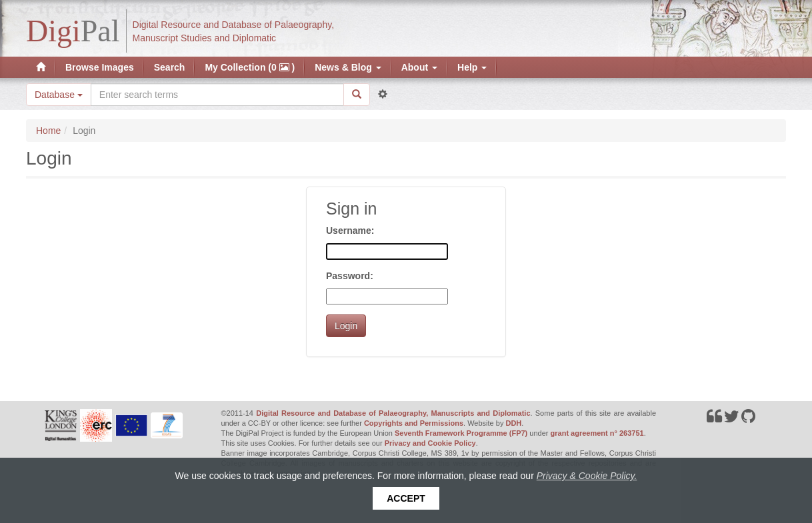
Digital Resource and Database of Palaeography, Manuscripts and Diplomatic (393, 413)
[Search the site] (217, 95)
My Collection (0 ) (250, 67)
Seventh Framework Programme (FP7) (461, 433)
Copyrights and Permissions (414, 423)
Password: (350, 276)
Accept (406, 498)
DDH (513, 423)
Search (170, 67)
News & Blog (348, 67)
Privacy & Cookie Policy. (587, 476)
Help (472, 67)
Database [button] (59, 95)
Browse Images (100, 67)
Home (48, 131)
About (419, 67)
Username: (350, 231)
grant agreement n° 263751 (597, 433)
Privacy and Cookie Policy (430, 443)
